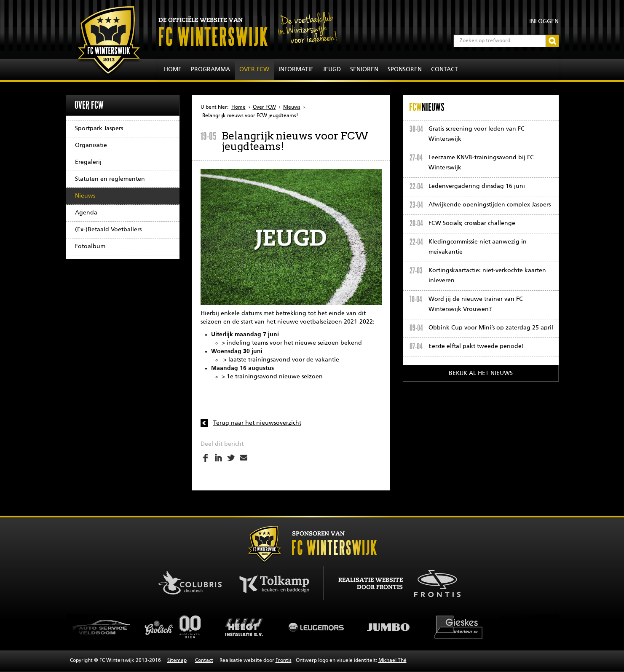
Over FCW (254, 70)
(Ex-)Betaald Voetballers (108, 230)
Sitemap (177, 661)
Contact (445, 70)
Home (173, 70)
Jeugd (332, 70)
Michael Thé (392, 661)
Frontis (284, 661)
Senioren (364, 70)
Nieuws (85, 196)
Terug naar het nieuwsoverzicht (257, 423)
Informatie (296, 70)
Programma (210, 70)
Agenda (86, 213)
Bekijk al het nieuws (481, 373)
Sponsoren (405, 70)
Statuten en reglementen (110, 179)
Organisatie (91, 145)
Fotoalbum (90, 246)
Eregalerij (88, 162)
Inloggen (544, 21)
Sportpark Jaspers (99, 129)
